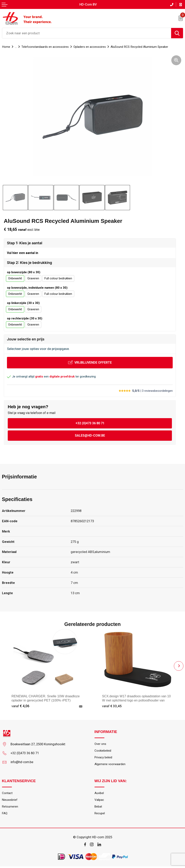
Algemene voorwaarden (111, 765)
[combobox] (87, 33)
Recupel (100, 815)
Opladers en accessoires (94, 46)
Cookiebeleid (104, 751)
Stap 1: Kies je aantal (25, 243)
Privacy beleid (104, 758)
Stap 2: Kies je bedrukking (29, 263)
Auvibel (100, 794)
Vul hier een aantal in (23, 253)
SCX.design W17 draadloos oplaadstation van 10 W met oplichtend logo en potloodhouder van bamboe (137, 700)
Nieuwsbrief (11, 801)
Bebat (99, 808)
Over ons (101, 744)
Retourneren (10, 808)
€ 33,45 (112, 706)
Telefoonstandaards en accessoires (47, 46)
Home (6, 46)
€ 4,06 (20, 706)
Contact (7, 794)
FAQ (5, 815)
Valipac (100, 801)
